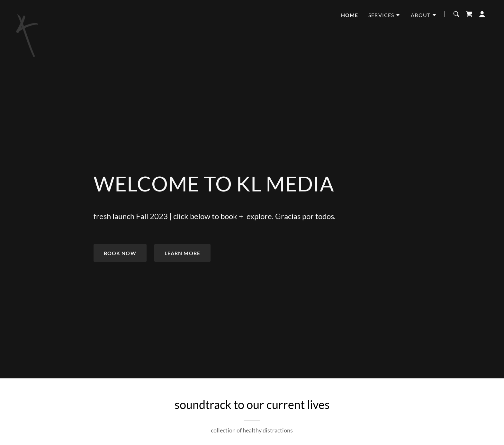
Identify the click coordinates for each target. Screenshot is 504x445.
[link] (28, 13)
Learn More (182, 253)
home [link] (350, 15)
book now (120, 253)
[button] (384, 15)
